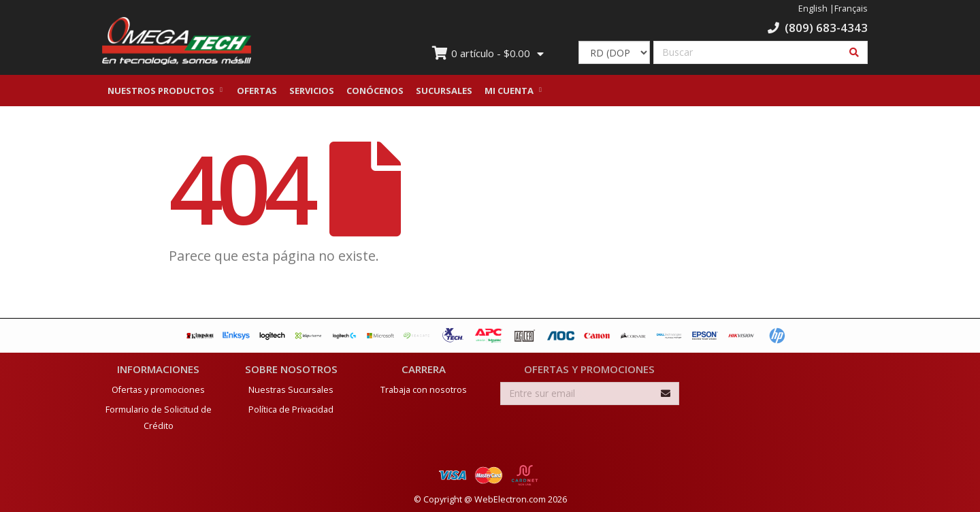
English (813, 9)
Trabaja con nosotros (424, 388)
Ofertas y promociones (158, 388)
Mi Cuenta (509, 91)
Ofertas (257, 91)
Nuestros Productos (161, 91)
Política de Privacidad (291, 407)
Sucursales (444, 91)
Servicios (312, 91)
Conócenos (375, 91)
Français (851, 9)
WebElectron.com (510, 497)
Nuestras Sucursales (291, 388)
